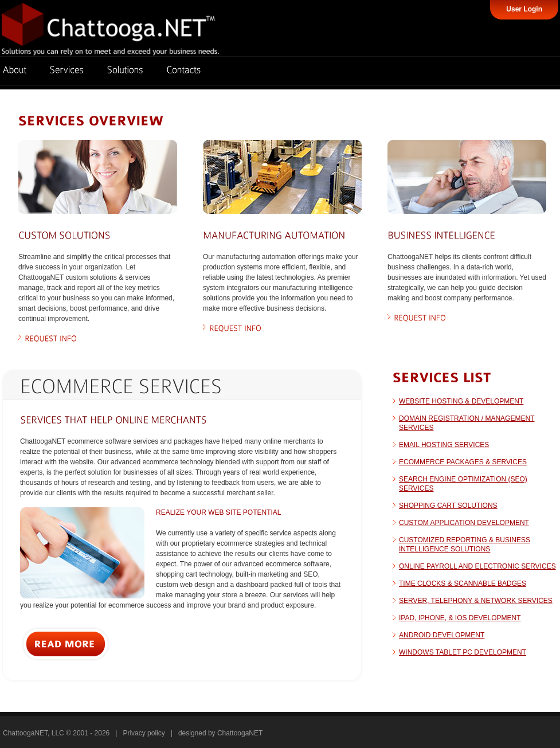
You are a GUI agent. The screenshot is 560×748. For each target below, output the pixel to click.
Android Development (442, 635)
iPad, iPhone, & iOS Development (460, 618)
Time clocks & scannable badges (463, 583)
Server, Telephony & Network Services (476, 601)
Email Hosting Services (444, 445)
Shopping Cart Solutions (448, 506)
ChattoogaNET (240, 733)
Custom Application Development (464, 523)
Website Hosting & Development (461, 401)
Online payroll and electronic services (477, 566)
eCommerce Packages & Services (463, 462)
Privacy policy (144, 733)
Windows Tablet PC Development (463, 652)
